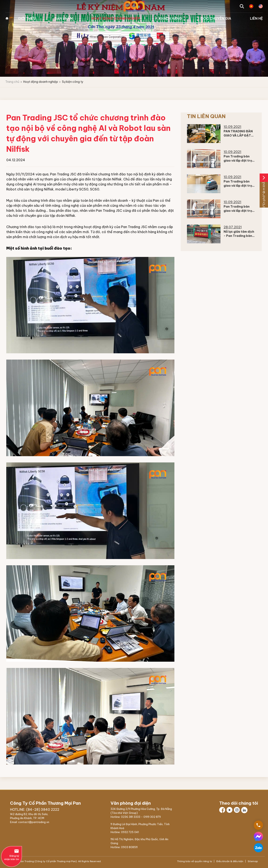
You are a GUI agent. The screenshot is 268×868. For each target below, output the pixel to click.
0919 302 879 (152, 817)
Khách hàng (170, 18)
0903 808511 (129, 847)
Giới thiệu (27, 18)
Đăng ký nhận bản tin (12, 855)
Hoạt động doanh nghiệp (116, 18)
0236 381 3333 (131, 817)
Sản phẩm (64, 18)
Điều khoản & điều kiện (230, 861)
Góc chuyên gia (216, 18)
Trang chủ (7, 18)
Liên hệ (256, 18)
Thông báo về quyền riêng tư (195, 861)
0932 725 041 (130, 832)
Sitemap (253, 861)
